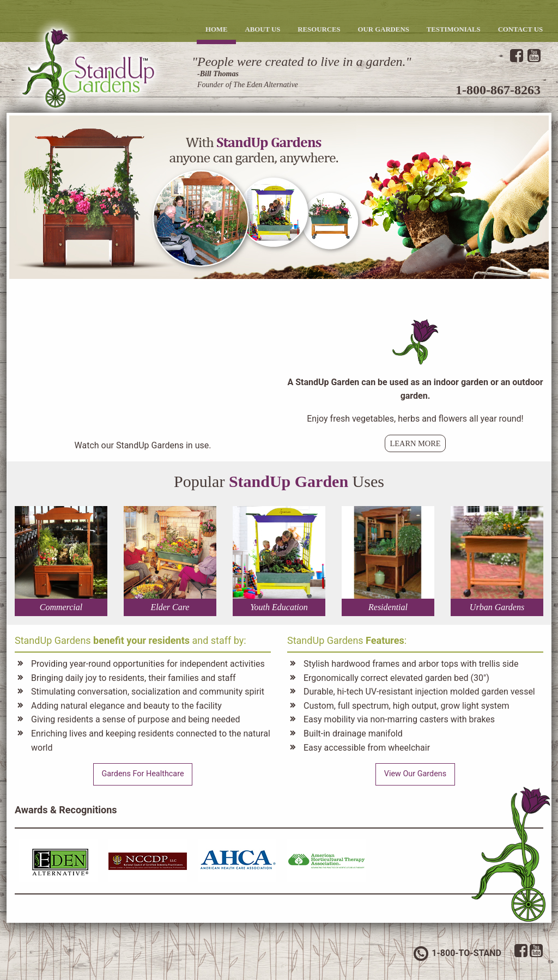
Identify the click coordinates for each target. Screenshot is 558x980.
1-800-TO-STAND (457, 953)
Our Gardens (384, 29)
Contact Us (520, 29)
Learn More (415, 443)
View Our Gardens (415, 774)
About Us (262, 29)
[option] (279, 197)
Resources (319, 29)
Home (217, 29)
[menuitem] (217, 30)
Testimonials (454, 29)
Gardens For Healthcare (142, 774)
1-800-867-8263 (498, 90)
